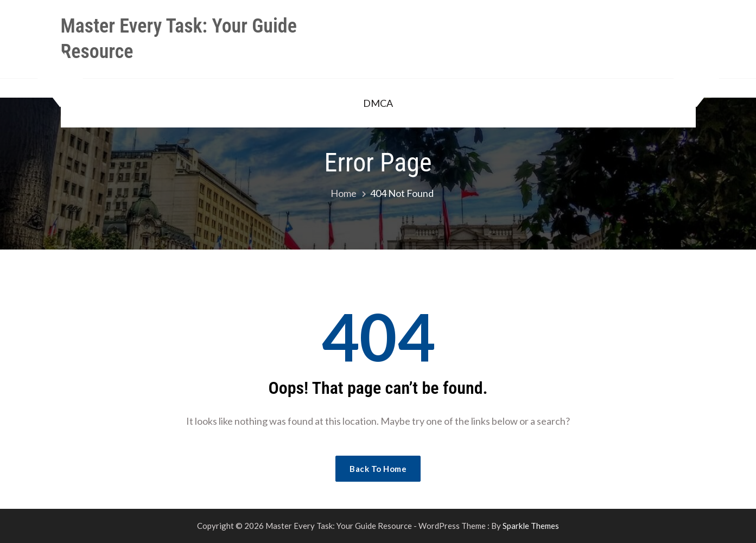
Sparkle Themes (531, 526)
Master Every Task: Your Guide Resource (179, 39)
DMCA (378, 103)
